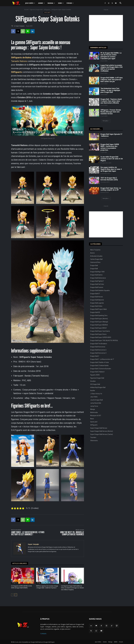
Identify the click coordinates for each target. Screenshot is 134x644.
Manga (51, 3)
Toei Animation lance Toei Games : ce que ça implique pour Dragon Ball (110, 90)
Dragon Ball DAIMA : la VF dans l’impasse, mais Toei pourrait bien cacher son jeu (112, 79)
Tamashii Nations (19, 61)
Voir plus (106, 121)
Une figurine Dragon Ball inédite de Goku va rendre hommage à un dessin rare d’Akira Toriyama (72, 588)
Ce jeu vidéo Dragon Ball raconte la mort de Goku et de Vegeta (112, 159)
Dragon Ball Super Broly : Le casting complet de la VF (111, 189)
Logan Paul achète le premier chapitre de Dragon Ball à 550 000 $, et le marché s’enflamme (111, 68)
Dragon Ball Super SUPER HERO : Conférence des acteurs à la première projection (110, 147)
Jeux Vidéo (30, 3)
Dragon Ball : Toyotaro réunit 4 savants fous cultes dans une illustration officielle (111, 101)
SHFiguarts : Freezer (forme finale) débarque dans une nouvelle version (111, 112)
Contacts (43, 634)
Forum (70, 3)
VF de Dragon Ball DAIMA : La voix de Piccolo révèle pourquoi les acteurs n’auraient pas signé (111, 56)
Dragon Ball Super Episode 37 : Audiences (111, 135)
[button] (120, 3)
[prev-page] (12, 595)
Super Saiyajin (20, 26)
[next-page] (16, 595)
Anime (41, 3)
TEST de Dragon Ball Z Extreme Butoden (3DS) (109, 179)
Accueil (26, 10)
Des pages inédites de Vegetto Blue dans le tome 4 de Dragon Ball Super (111, 169)
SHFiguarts (47, 10)
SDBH (61, 3)
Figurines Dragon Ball (36, 10)
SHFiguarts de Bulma (21, 58)
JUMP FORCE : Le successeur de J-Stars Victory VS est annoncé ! (28, 533)
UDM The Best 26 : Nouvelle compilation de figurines (72, 533)
